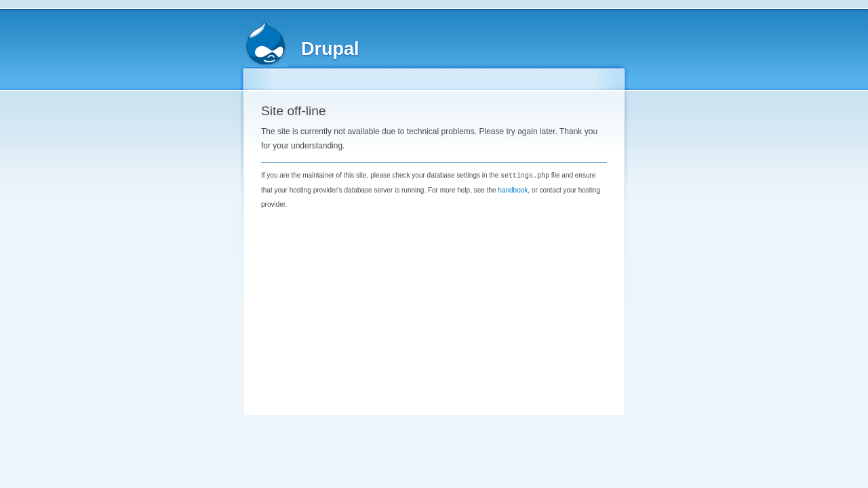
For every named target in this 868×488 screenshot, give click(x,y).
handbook (513, 189)
